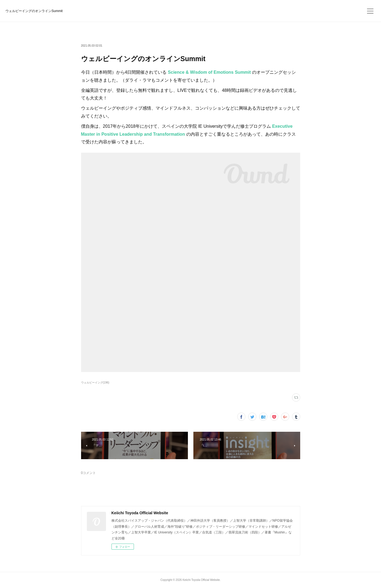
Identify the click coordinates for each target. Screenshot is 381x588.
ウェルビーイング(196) (95, 383)
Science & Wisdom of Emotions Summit (209, 72)
